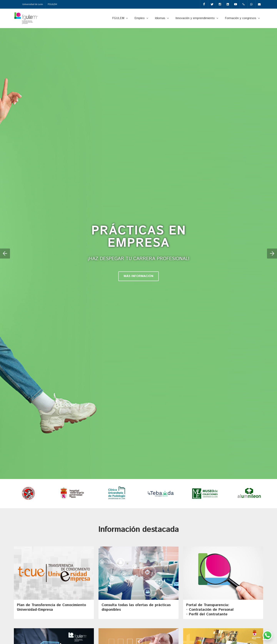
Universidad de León (33, 4)
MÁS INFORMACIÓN (138, 276)
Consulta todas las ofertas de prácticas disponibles (136, 607)
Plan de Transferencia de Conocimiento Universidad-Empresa (51, 607)
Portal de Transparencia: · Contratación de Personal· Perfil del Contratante (210, 610)
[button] (5, 254)
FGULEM (52, 4)
